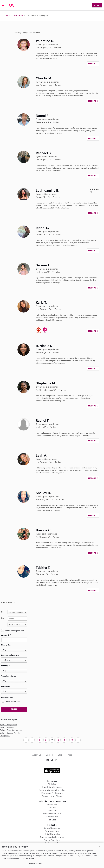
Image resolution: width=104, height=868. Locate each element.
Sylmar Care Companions (11, 730)
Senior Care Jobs (52, 840)
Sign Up (97, 5)
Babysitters (52, 804)
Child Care (52, 810)
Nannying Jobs (52, 831)
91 (72, 740)
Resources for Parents (52, 793)
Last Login (6, 665)
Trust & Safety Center (52, 787)
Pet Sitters (19, 16)
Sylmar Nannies (7, 727)
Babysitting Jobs (52, 828)
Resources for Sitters (52, 796)
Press (69, 755)
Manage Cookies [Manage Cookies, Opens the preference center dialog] (36, 863)
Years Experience (9, 676)
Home (7, 16)
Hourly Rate (6, 645)
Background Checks (10, 655)
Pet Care (52, 820)
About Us (37, 755)
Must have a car (13, 701)
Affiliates (52, 784)
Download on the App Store (52, 771)
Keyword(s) (6, 635)
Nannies (52, 807)
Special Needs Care (52, 813)
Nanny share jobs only (15, 631)
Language (6, 686)
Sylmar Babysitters (8, 725)
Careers (50, 755)
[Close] (100, 847)
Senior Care (52, 817)
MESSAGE (93, 63)
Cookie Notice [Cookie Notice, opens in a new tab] (28, 858)
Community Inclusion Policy (52, 790)
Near (3, 618)
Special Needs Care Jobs (52, 837)
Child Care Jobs (52, 834)
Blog (60, 755)
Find (3, 612)
